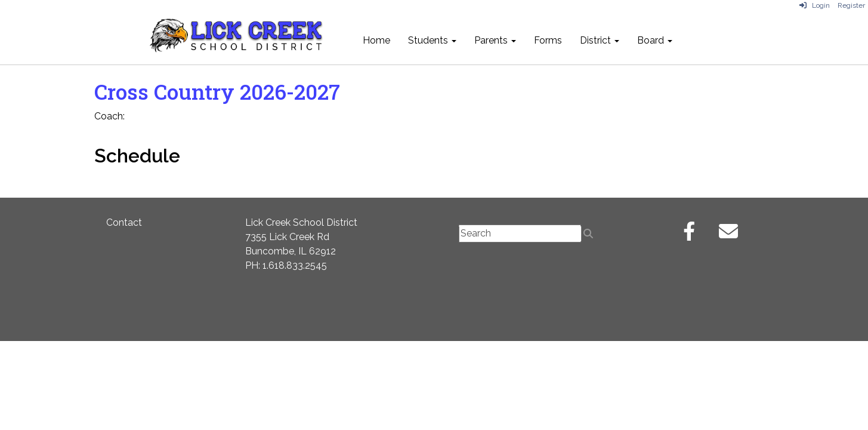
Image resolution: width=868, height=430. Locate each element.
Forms (548, 40)
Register (851, 5)
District (600, 40)
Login (815, 5)
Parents (495, 40)
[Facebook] (689, 235)
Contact (124, 222)
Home (376, 40)
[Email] (728, 235)
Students (432, 40)
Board (655, 40)
